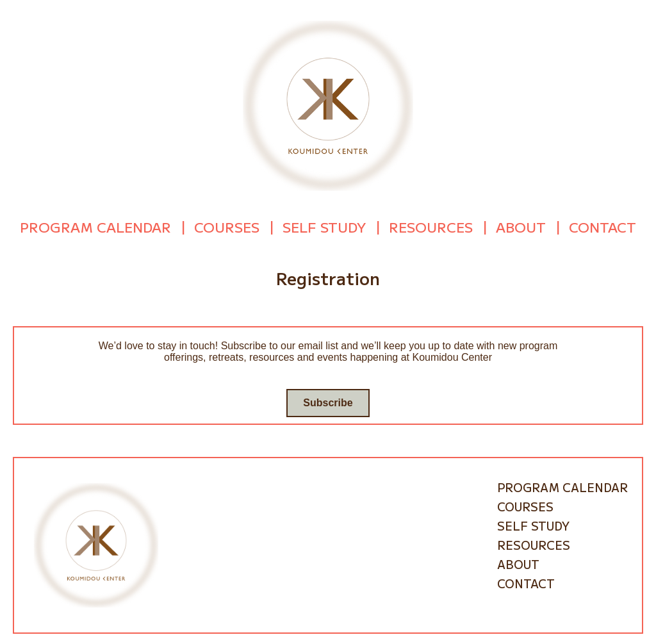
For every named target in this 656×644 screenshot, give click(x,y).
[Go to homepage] (328, 105)
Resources (431, 226)
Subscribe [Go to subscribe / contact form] (328, 400)
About (521, 226)
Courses (227, 226)
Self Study (324, 226)
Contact (603, 226)
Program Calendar (95, 226)
